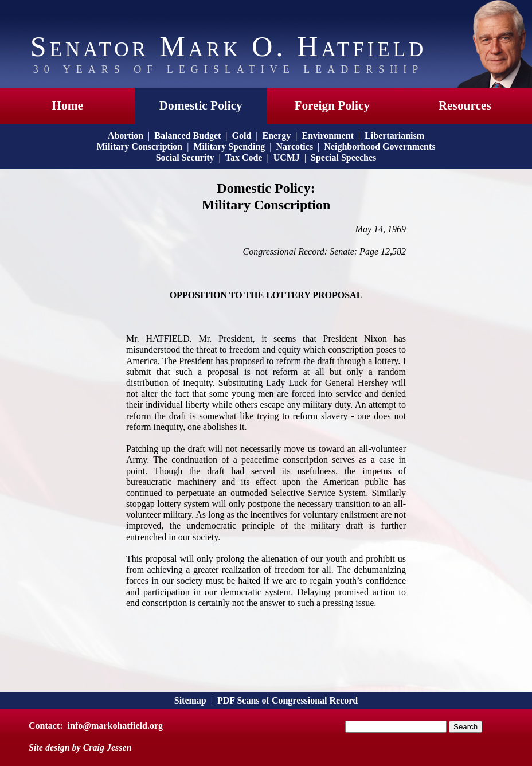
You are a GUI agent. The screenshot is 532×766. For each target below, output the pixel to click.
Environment (328, 136)
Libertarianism (394, 136)
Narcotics (295, 146)
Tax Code (244, 157)
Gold (242, 136)
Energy (277, 136)
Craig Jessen (107, 747)
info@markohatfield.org (115, 726)
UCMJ (287, 157)
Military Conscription (139, 146)
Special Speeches (343, 157)
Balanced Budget (187, 136)
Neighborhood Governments (380, 146)
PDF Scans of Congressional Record (287, 700)
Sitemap (190, 700)
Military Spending (229, 146)
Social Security (185, 157)
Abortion (126, 136)
